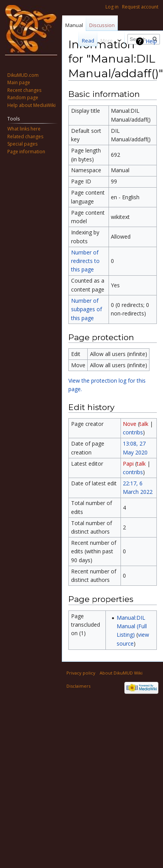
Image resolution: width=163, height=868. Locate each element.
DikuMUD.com (23, 75)
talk (144, 424)
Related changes (25, 136)
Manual (74, 25)
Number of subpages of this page (87, 309)
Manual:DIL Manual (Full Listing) (132, 626)
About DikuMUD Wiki (121, 673)
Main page (19, 82)
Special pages (22, 144)
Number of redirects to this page (85, 261)
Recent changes (24, 90)
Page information (26, 152)
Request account (140, 7)
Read (84, 41)
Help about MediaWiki (31, 105)
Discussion (102, 25)
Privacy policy (81, 673)
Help (151, 41)
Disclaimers (78, 686)
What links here (24, 129)
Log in (112, 7)
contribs (133, 432)
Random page (23, 97)
